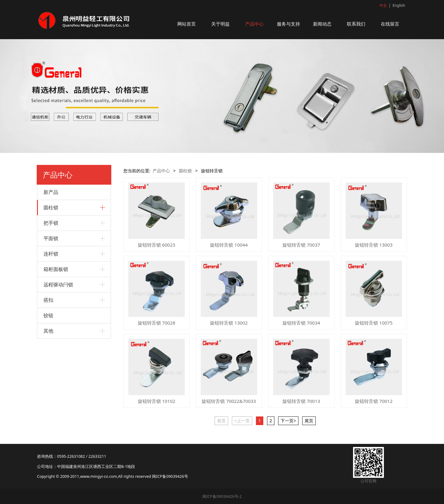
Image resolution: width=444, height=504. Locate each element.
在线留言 (390, 24)
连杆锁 (51, 254)
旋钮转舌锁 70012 (374, 401)
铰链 (48, 315)
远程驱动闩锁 (58, 285)
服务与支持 (288, 24)
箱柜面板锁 (56, 269)
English (399, 5)
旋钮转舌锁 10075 (374, 323)
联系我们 (356, 24)
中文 (383, 5)
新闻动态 (322, 24)
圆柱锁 (51, 207)
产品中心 (254, 24)
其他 (48, 331)
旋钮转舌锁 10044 (229, 245)
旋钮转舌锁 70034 (301, 323)
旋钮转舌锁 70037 (301, 245)
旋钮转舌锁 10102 (157, 401)
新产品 (51, 192)
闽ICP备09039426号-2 (222, 496)
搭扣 (48, 300)
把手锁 (51, 223)
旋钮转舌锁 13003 (374, 245)
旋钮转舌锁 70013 (301, 401)
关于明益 (220, 24)
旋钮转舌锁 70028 (157, 323)
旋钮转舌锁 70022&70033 (229, 401)
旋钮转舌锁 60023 (157, 245)
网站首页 (187, 24)
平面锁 (51, 238)
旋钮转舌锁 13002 (229, 323)
